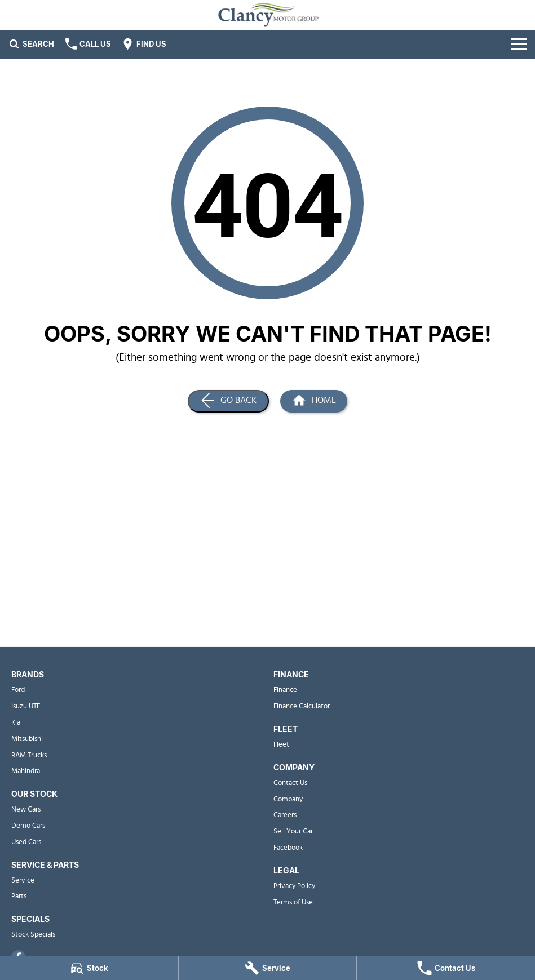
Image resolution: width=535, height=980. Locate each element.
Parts (19, 896)
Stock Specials (33, 935)
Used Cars (26, 842)
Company (288, 799)
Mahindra (26, 771)
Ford (18, 690)
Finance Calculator (302, 706)
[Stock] (89, 968)
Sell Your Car (293, 832)
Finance (285, 690)
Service (23, 881)
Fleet (281, 745)
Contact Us (290, 783)
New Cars (26, 810)
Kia (16, 723)
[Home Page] (314, 401)
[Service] (268, 968)
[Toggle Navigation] (519, 44)
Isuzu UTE (26, 706)
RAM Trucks (29, 755)
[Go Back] (228, 401)
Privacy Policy (294, 886)
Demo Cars (28, 826)
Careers (285, 815)
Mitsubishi (27, 739)
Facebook (288, 848)
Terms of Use (293, 903)
